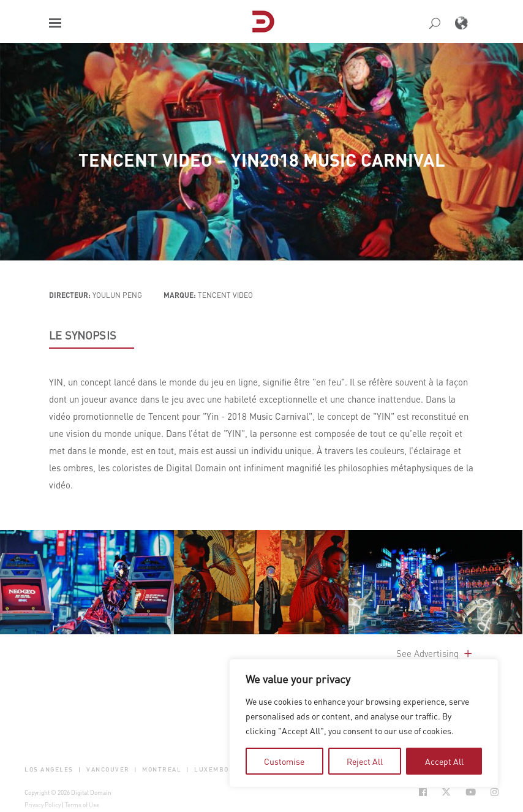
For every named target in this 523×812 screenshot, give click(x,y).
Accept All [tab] (444, 761)
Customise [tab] (284, 761)
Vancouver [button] (108, 769)
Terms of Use (82, 805)
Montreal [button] (162, 769)
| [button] (80, 769)
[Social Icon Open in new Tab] (423, 792)
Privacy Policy (43, 805)
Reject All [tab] (365, 761)
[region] (364, 723)
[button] (55, 23)
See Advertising (435, 653)
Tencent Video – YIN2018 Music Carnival (262, 160)
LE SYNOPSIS (83, 335)
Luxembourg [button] (219, 769)
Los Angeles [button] (49, 769)
